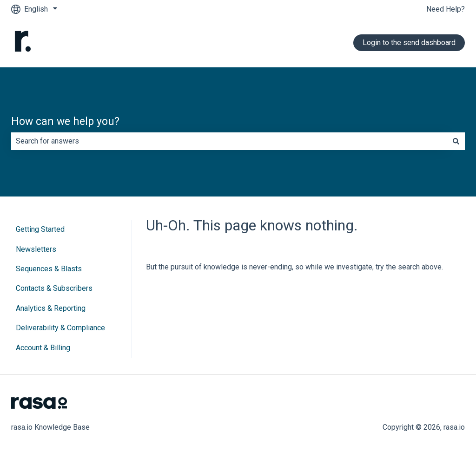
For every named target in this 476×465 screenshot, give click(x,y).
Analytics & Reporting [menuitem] (51, 308)
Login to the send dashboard (409, 43)
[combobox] (229, 141)
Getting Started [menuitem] (40, 229)
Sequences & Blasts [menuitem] (49, 269)
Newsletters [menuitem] (36, 249)
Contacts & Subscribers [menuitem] (54, 288)
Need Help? (446, 9)
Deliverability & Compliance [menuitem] (60, 328)
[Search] (456, 141)
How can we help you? (65, 121)
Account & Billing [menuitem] (43, 348)
